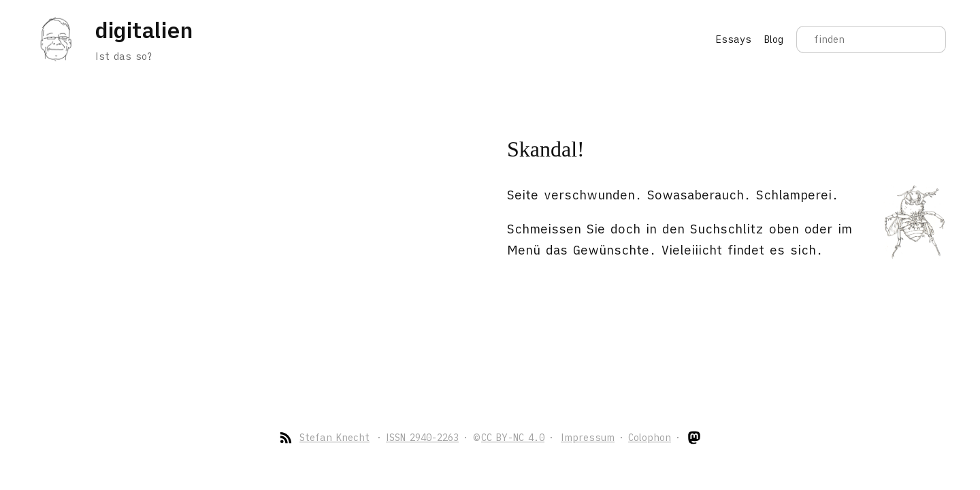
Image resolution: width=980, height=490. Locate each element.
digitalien (144, 30)
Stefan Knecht (334, 438)
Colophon (650, 438)
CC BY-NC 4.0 (513, 438)
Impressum (588, 438)
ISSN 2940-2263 (422, 438)
